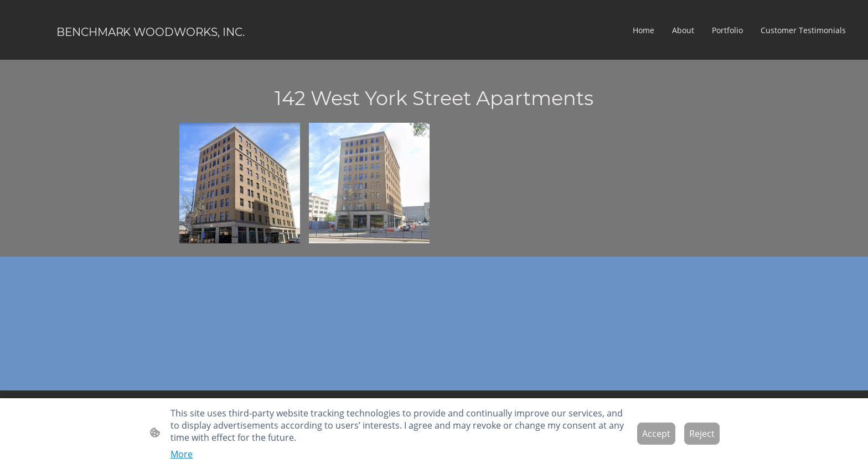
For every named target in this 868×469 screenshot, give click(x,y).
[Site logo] (151, 51)
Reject (702, 434)
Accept (656, 434)
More (182, 454)
